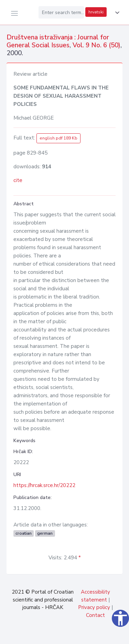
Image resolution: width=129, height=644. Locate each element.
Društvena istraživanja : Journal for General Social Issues (58, 41)
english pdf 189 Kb (58, 138)
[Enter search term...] (61, 12)
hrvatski (96, 12)
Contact (95, 615)
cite (18, 180)
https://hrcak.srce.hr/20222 (44, 485)
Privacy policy (94, 607)
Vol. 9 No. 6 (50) (96, 45)
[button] (116, 13)
